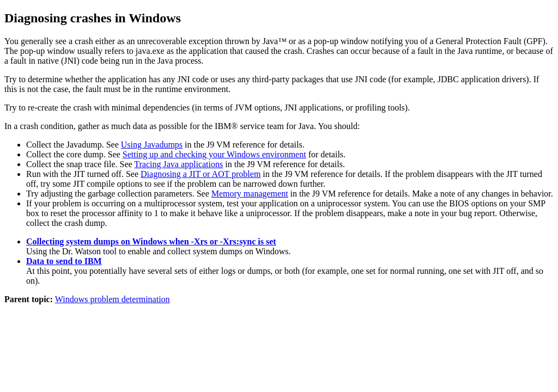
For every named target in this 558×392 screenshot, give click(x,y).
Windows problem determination (113, 299)
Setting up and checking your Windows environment (214, 154)
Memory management (250, 194)
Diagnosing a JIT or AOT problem (201, 174)
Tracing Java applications (178, 164)
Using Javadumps (152, 145)
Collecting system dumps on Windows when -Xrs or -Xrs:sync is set (151, 241)
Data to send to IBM (64, 261)
